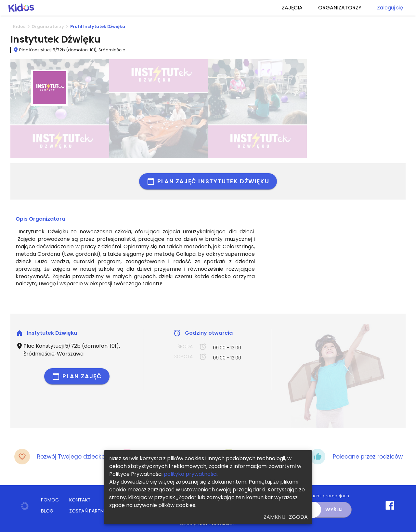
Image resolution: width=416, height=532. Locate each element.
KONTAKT (80, 500)
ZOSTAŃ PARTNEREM (92, 511)
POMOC (50, 500)
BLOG (47, 511)
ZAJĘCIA (292, 8)
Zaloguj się (390, 8)
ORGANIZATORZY (340, 8)
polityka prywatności (191, 474)
